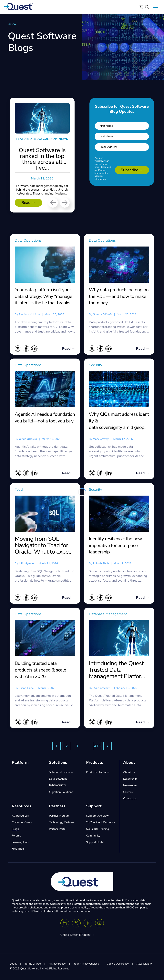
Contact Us (130, 800)
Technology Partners (62, 824)
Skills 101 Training (98, 830)
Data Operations (29, 240)
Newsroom (130, 786)
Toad (19, 490)
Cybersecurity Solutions (57, 786)
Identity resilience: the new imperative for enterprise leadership (115, 546)
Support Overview (97, 817)
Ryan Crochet (101, 689)
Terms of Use (33, 965)
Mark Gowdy (101, 439)
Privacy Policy (57, 965)
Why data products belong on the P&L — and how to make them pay (119, 296)
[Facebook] (88, 924)
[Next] (65, 203)
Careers (128, 793)
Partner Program (59, 817)
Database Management (109, 615)
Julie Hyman (26, 564)
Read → (28, 203)
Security (96, 365)
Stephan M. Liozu (29, 314)
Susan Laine (26, 689)
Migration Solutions (61, 793)
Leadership (130, 780)
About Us (129, 773)
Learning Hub (20, 843)
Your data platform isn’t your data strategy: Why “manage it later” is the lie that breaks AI (43, 296)
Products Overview (98, 773)
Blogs (15, 830)
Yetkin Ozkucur (28, 439)
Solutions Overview (61, 773)
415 (97, 747)
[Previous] (53, 203)
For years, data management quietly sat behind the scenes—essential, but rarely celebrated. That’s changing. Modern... (42, 192)
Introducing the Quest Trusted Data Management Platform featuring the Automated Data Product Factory (117, 671)
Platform (20, 764)
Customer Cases (22, 824)
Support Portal (95, 843)
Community (93, 837)
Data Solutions (58, 780)
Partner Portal (58, 830)
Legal (13, 965)
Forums (16, 837)
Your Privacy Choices (86, 965)
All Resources (20, 817)
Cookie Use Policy (118, 965)
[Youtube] (99, 924)
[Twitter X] (76, 924)
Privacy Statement (100, 172)
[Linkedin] (65, 924)
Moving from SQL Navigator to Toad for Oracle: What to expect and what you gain (44, 546)
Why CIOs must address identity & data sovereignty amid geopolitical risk (119, 421)
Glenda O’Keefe (102, 314)
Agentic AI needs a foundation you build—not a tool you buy (45, 418)
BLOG (12, 24)
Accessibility (144, 965)
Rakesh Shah (101, 564)
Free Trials (18, 850)
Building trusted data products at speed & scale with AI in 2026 (40, 671)
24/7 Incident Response (101, 824)
